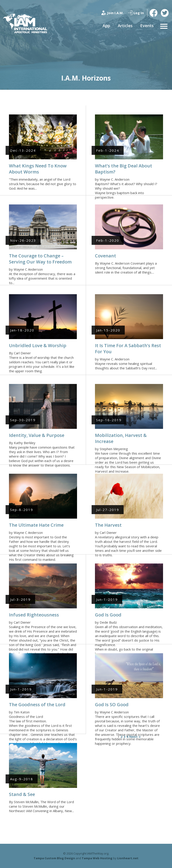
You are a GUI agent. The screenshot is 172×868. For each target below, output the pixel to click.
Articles (125, 26)
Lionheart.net (128, 858)
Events (147, 26)
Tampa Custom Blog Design (54, 858)
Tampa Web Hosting (97, 858)
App (106, 26)
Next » (135, 736)
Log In (139, 13)
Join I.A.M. (115, 13)
